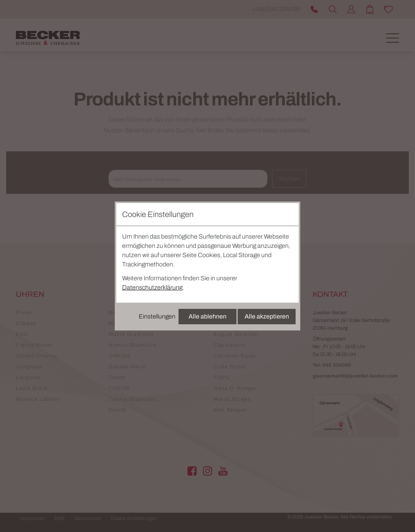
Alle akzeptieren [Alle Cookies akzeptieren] (267, 316)
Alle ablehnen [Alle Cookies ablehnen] (207, 316)
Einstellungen (157, 316)
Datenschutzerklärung (152, 287)
